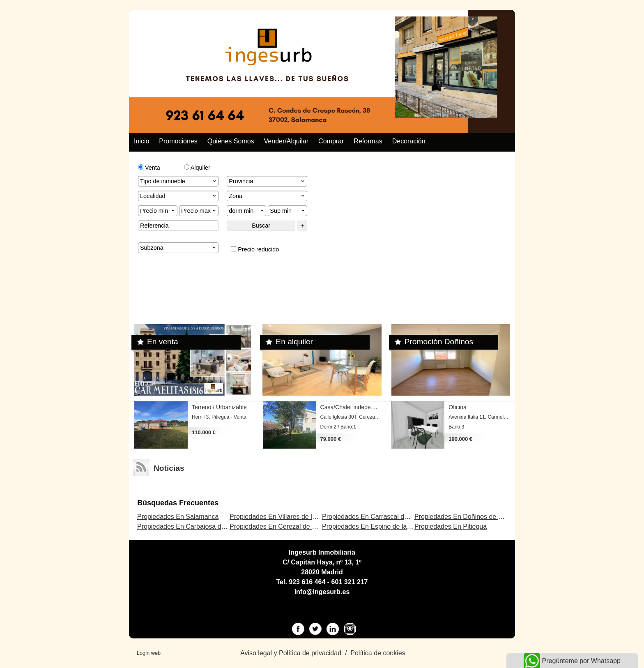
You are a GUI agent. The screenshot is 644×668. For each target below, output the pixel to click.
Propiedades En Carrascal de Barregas (379, 517)
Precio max (199, 211)
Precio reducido (255, 249)
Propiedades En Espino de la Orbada (376, 526)
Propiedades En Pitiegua (451, 526)
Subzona (179, 248)
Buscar (261, 226)
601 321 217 (350, 582)
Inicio (141, 141)
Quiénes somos (231, 141)
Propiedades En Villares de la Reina (282, 517)
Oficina (458, 407)
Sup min (288, 211)
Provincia (267, 181)
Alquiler (197, 168)
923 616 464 (307, 582)
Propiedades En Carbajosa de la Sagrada (198, 526)
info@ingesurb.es (322, 592)
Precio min (158, 211)
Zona (267, 196)
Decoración (409, 141)
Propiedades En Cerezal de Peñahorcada (290, 526)
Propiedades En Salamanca (178, 517)
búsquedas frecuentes (178, 503)
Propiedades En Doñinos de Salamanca (473, 517)
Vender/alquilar (286, 141)
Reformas (368, 141)
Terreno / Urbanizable (219, 407)
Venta (149, 168)
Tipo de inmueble (179, 181)
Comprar (331, 141)
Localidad (179, 196)
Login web (149, 653)
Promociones (178, 141)
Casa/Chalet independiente (355, 407)
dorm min (247, 211)
